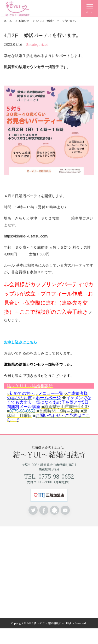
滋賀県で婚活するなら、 (49, 452)
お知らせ (24, 21)
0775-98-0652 (22, 411)
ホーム (8, 21)
